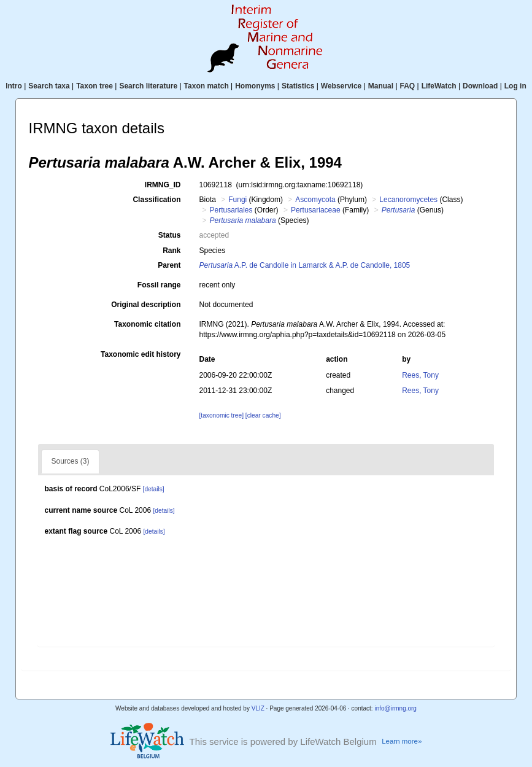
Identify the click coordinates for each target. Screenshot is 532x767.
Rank (172, 251)
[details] (154, 489)
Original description (146, 305)
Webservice (341, 86)
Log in (515, 86)
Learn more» (402, 741)
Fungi (237, 200)
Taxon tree (94, 86)
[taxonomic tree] (221, 415)
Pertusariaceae (316, 210)
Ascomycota (315, 200)
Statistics (298, 86)
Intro (14, 86)
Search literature (148, 86)
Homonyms (255, 86)
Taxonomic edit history (141, 354)
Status (170, 235)
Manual (381, 86)
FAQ (408, 86)
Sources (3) (70, 461)
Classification (156, 200)
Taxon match (206, 86)
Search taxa (49, 86)
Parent (169, 265)
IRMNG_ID (163, 185)
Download (480, 86)
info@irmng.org (395, 708)
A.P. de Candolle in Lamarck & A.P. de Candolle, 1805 (304, 265)
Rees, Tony (420, 375)
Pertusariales (231, 210)
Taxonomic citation (147, 324)
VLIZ (258, 708)
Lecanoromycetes (408, 200)
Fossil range (159, 285)
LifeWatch (439, 86)
